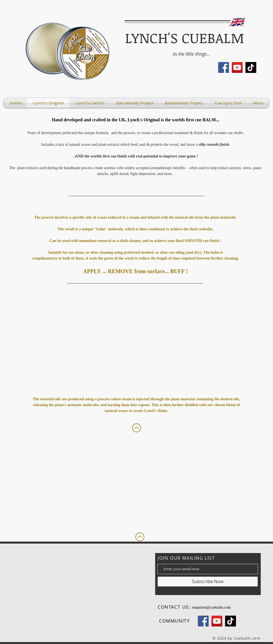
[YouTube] (237, 67)
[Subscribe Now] (208, 582)
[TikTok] (251, 67)
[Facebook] (224, 67)
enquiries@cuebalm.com (211, 607)
